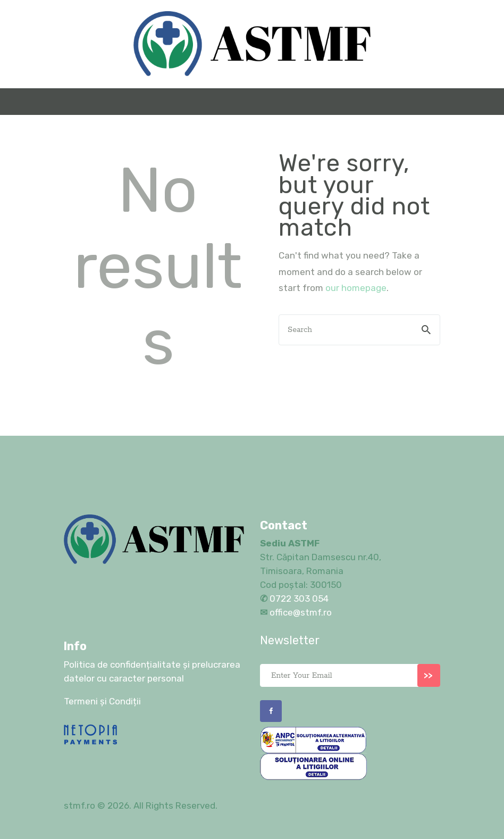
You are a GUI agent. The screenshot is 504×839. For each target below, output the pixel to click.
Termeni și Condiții (102, 701)
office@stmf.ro (301, 612)
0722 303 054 (298, 599)
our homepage (356, 288)
